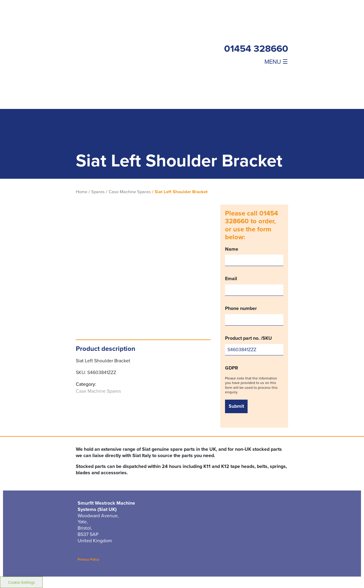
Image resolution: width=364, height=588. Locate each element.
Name (254, 256)
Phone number (254, 316)
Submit (236, 406)
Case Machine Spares (130, 192)
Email (254, 286)
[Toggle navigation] (269, 61)
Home (82, 192)
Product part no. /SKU (254, 345)
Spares (98, 192)
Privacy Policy (88, 559)
